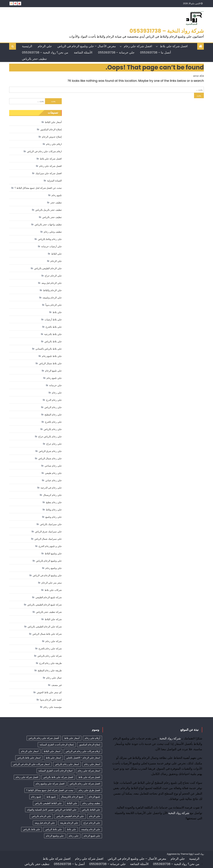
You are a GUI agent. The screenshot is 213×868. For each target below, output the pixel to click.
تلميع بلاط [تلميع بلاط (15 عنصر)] (51, 797)
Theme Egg (187, 854)
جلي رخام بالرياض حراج (50, 436)
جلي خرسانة (55, 385)
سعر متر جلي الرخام (52, 583)
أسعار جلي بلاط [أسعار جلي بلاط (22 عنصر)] (72, 738)
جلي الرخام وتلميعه (52, 298)
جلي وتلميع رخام (53, 568)
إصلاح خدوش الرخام (52, 137)
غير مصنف (57, 685)
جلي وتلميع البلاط (53, 553)
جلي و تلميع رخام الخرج (50, 546)
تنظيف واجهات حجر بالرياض (48, 224)
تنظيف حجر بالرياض (34, 59)
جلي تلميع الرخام (53, 371)
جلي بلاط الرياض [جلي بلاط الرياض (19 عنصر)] (53, 829)
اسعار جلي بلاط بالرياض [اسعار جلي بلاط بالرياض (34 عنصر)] (29, 758)
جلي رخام (57, 393)
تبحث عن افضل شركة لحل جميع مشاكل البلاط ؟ (38, 188)
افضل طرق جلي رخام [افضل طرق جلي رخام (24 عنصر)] (89, 790)
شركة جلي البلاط (53, 619)
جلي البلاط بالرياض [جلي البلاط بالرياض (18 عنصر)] (91, 810)
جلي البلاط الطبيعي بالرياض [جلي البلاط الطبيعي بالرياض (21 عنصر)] (48, 803)
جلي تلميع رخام (54, 378)
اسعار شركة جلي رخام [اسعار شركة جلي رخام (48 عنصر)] (89, 771)
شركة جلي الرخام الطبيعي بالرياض (45, 627)
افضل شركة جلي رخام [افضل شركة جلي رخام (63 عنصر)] (27, 777)
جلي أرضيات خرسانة (51, 246)
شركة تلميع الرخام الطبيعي (49, 597)
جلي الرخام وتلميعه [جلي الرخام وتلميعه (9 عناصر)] (91, 829)
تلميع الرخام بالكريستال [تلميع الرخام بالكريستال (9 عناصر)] (72, 797)
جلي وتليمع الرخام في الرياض (47, 575)
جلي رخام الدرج (54, 400)
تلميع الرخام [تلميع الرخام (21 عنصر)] (95, 797)
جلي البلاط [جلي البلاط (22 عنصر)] (72, 803)
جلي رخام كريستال (52, 495)
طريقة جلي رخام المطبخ (50, 670)
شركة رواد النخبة (170, 738)
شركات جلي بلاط (53, 590)
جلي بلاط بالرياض (53, 341)
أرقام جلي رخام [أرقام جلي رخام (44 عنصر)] (92, 738)
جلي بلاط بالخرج (54, 327)
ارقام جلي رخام (54, 144)
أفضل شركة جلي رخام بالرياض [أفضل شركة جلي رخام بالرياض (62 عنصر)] (44, 738)
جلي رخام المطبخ (53, 415)
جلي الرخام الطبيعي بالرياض (48, 268)
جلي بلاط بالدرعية (53, 334)
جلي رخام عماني (53, 480)
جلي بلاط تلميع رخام (52, 356)
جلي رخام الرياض (53, 407)
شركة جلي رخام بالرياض (50, 656)
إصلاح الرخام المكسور (51, 129)
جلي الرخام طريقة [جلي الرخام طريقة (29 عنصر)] (69, 823)
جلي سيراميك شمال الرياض (48, 539)
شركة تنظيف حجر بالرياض (49, 612)
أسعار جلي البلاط (53, 122)
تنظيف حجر (56, 203)
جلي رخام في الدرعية (51, 488)
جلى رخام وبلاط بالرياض (50, 239)
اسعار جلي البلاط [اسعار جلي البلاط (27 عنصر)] (52, 751)
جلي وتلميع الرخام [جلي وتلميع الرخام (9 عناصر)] (55, 836)
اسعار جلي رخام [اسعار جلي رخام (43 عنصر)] (92, 764)
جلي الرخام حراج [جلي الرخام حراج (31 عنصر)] (92, 823)
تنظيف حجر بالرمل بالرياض (49, 210)
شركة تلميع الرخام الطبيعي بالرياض (45, 605)
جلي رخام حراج (54, 444)
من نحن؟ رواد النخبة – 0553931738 (45, 52)
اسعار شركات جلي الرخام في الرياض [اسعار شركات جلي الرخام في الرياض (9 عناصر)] (31, 764)
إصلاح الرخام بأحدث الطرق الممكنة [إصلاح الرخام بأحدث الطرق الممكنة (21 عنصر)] (57, 745)
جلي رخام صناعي (53, 466)
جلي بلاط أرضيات (53, 320)
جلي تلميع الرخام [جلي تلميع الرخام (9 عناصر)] (92, 836)
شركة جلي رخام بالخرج (50, 649)
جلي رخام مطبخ (54, 502)
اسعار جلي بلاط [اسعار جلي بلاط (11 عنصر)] (53, 758)
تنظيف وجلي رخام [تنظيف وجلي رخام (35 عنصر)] (91, 803)
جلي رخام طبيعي (53, 473)
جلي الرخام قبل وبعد (52, 283)
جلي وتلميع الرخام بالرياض (49, 561)
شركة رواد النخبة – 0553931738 (167, 31)
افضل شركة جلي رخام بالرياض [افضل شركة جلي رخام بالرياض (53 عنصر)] (85, 784)
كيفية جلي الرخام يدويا (51, 700)
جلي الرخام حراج (53, 276)
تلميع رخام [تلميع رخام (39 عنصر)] (36, 797)
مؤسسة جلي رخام (53, 707)
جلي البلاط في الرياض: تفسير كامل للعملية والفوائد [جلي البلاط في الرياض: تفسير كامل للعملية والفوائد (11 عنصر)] (52, 810)
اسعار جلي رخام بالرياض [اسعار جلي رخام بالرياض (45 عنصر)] (67, 764)
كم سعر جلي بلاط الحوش (49, 692)
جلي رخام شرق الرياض (50, 451)
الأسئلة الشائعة (83, 52)
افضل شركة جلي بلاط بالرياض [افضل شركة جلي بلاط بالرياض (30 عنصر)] (58, 777)
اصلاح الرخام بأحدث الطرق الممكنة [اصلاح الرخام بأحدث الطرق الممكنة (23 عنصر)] (55, 771)
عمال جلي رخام (54, 678)
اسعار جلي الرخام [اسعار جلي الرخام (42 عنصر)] (30, 751)
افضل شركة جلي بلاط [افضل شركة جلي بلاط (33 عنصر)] (89, 777)
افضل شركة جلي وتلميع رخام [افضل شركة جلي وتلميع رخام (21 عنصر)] (50, 784)
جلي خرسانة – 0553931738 (116, 52)
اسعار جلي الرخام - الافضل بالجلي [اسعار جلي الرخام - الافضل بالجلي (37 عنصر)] (83, 758)
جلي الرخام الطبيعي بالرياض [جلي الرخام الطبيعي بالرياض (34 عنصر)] (70, 816)
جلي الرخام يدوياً (53, 305)
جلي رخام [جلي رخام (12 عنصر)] (74, 836)
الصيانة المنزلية (54, 181)
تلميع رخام (57, 195)
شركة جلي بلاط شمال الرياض (47, 634)
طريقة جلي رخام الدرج (51, 663)
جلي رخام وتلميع (53, 517)
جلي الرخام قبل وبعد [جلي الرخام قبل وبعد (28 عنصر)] (45, 823)
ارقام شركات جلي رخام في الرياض (44, 151)
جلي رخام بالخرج (53, 422)
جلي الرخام (45, 46)
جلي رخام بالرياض (53, 429)
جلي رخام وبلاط (54, 510)
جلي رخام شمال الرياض (50, 458)
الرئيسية (27, 46)
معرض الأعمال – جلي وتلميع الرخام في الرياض (87, 46)
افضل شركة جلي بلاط (174, 46)
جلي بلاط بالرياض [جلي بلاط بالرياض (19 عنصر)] (32, 829)
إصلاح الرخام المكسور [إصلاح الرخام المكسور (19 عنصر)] (90, 745)
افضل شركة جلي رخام (138, 46)
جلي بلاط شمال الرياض (50, 363)
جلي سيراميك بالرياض (51, 524)
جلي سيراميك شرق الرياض (48, 532)
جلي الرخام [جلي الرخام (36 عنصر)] (95, 816)
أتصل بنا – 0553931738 (156, 52)
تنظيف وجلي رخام (53, 232)
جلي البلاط (56, 254)
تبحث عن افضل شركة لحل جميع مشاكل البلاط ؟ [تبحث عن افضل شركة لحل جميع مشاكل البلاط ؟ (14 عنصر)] (50, 790)
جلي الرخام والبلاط (52, 290)
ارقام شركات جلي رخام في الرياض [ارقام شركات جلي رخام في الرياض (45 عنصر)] (83, 751)
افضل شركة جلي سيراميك (49, 173)
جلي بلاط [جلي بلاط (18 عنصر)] (71, 829)
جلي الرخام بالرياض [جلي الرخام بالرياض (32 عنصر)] (41, 816)
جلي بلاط (57, 312)
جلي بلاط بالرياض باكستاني (49, 349)
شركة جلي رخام (53, 641)
